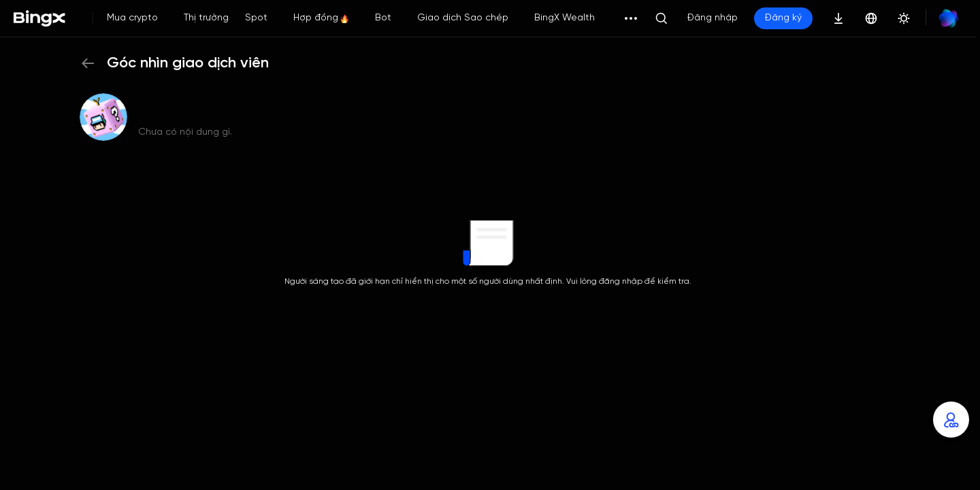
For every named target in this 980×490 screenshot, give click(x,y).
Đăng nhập (713, 18)
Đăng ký (783, 18)
